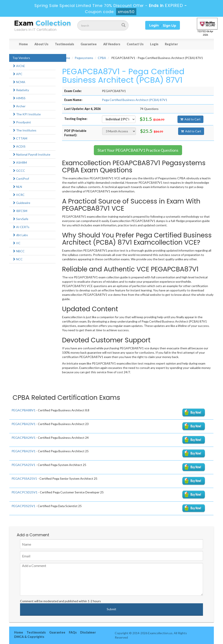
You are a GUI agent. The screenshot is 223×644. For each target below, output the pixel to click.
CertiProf (21, 179)
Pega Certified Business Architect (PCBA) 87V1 (135, 100)
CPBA (102, 58)
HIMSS (19, 98)
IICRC (19, 195)
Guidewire (21, 203)
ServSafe (20, 219)
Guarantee (89, 44)
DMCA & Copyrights (29, 637)
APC (17, 74)
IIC (16, 243)
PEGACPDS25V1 (23, 506)
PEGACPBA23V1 (24, 424)
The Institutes (24, 130)
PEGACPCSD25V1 (24, 492)
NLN (17, 187)
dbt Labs (20, 235)
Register (171, 44)
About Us (41, 44)
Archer (19, 106)
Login (154, 44)
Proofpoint (22, 122)
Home (23, 44)
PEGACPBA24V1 (24, 438)
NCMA (19, 82)
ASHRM (20, 162)
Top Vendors (21, 58)
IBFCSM (20, 211)
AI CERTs (21, 227)
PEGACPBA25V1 (24, 451)
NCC (18, 259)
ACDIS (19, 146)
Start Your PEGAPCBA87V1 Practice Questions (138, 150)
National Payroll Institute (31, 154)
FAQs (73, 632)
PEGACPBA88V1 (24, 410)
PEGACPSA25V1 (23, 465)
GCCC (19, 171)
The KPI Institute (27, 114)
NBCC (19, 251)
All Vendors (112, 44)
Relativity (21, 90)
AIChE (19, 66)
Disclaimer (88, 632)
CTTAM (20, 138)
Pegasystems (84, 58)
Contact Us (135, 44)
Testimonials (64, 44)
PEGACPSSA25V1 (24, 478)
